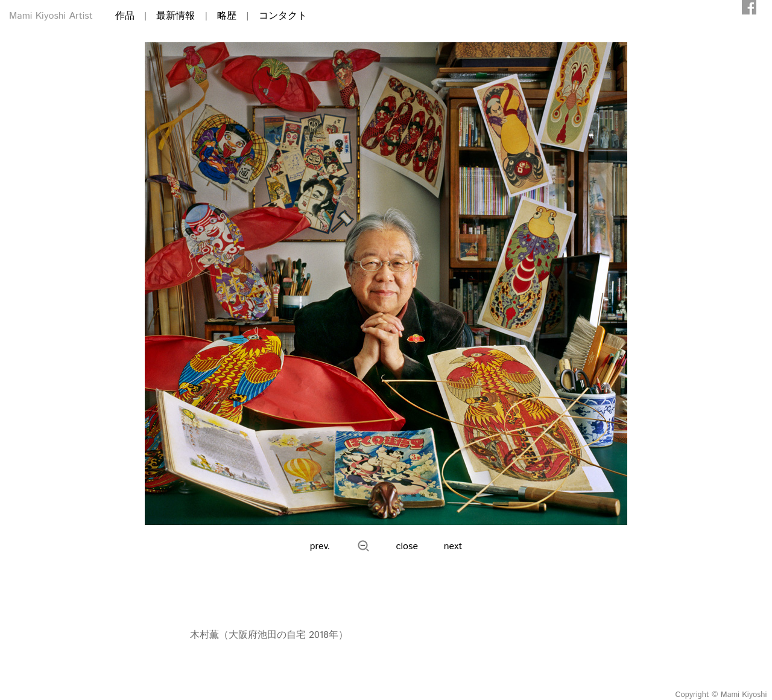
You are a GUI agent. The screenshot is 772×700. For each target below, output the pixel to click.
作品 (125, 16)
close (407, 546)
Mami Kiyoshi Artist (51, 16)
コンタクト (283, 16)
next (453, 546)
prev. (320, 546)
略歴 (227, 16)
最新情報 (176, 16)
